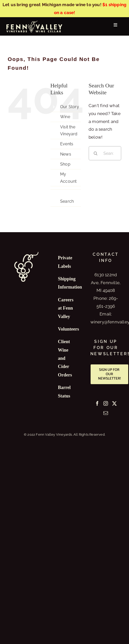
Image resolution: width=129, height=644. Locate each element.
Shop (65, 164)
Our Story (70, 107)
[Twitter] (114, 403)
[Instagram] (106, 403)
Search (67, 201)
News (66, 154)
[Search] (96, 153)
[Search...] (105, 153)
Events (67, 144)
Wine (65, 117)
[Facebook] (97, 403)
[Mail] (106, 413)
